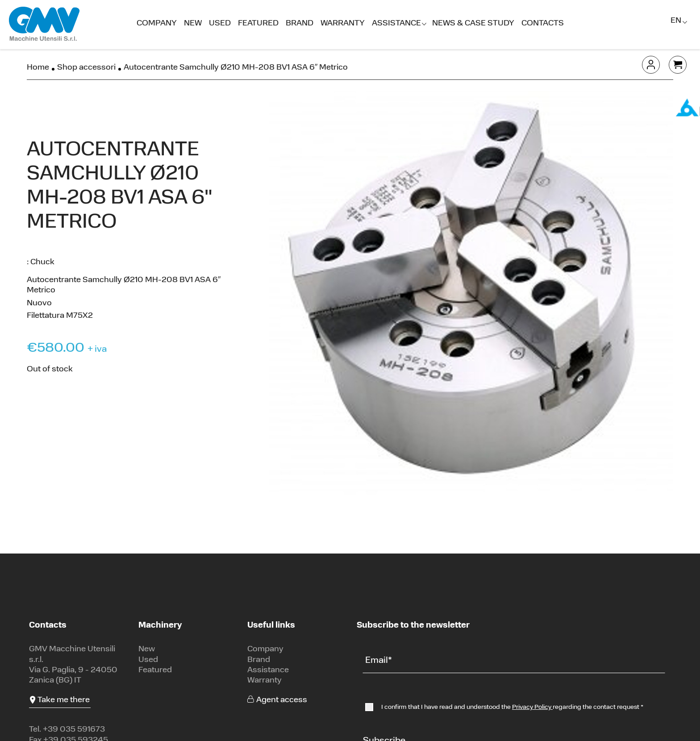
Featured (258, 23)
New (193, 23)
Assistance (396, 23)
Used (220, 23)
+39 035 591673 (74, 730)
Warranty (343, 23)
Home (38, 68)
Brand (300, 23)
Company (157, 23)
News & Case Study (473, 23)
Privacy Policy (532, 707)
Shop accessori (86, 68)
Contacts (543, 23)
